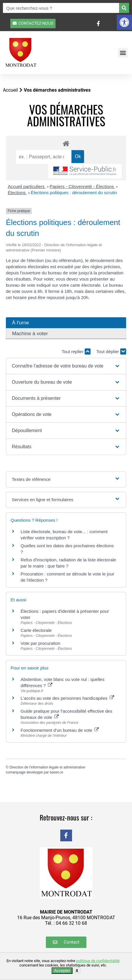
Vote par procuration (40, 643)
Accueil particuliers (27, 186)
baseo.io (56, 772)
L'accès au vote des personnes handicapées (67, 698)
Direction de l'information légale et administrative (47, 767)
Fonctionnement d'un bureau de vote (60, 730)
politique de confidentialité (98, 961)
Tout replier (76, 351)
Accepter (62, 971)
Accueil (10, 90)
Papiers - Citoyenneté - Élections (82, 186)
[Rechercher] (124, 8)
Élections (17, 193)
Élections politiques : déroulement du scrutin (74, 193)
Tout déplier (111, 351)
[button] (124, 22)
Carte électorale (36, 630)
